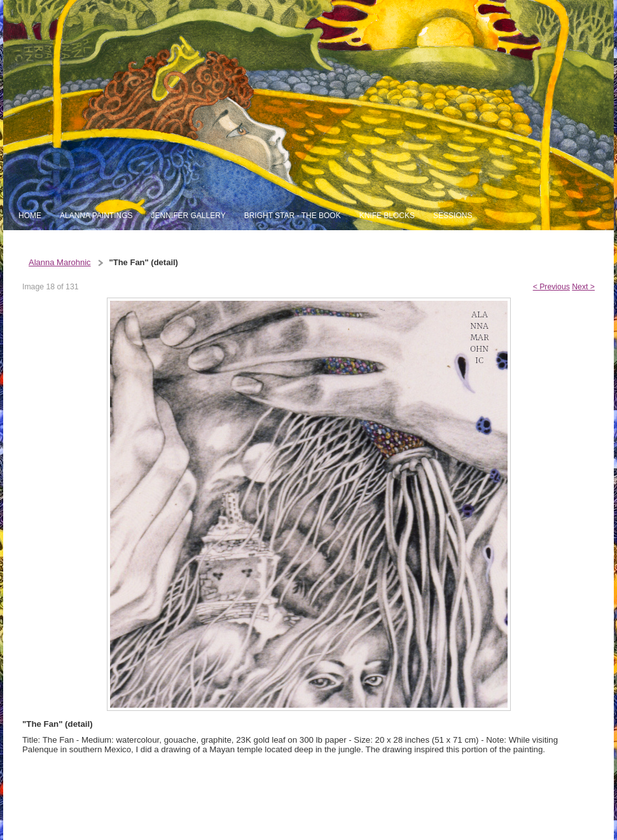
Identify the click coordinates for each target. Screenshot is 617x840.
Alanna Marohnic (60, 262)
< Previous (551, 287)
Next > (583, 287)
